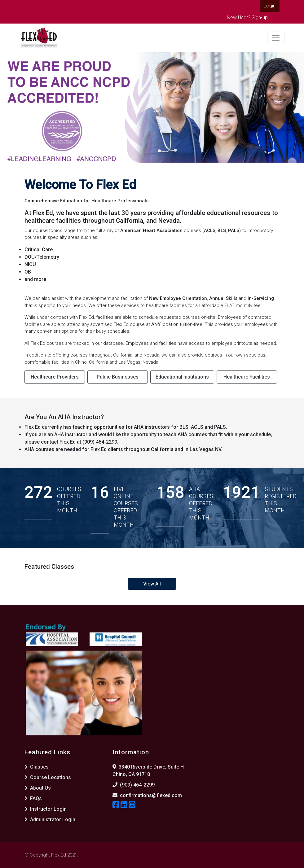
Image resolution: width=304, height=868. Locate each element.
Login (270, 6)
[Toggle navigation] (276, 38)
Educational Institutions (182, 377)
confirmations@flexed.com (151, 795)
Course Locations (48, 777)
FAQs (33, 798)
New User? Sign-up (247, 18)
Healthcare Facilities (247, 377)
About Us (38, 788)
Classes (37, 767)
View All (152, 584)
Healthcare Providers (55, 377)
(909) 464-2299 (137, 785)
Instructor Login (46, 809)
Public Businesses (118, 377)
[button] (8, 107)
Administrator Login (50, 820)
